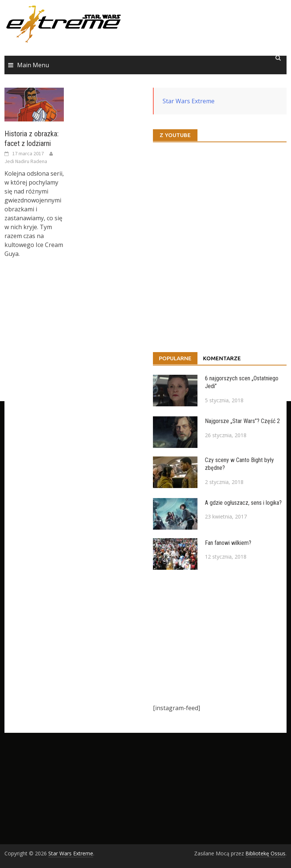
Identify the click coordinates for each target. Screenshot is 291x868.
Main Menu (33, 65)
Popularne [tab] (175, 358)
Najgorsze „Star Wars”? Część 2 (242, 421)
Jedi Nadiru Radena (26, 161)
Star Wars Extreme (189, 101)
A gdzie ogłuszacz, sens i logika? (243, 503)
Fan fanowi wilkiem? (228, 543)
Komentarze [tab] (222, 358)
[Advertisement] (220, 637)
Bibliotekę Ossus (265, 853)
